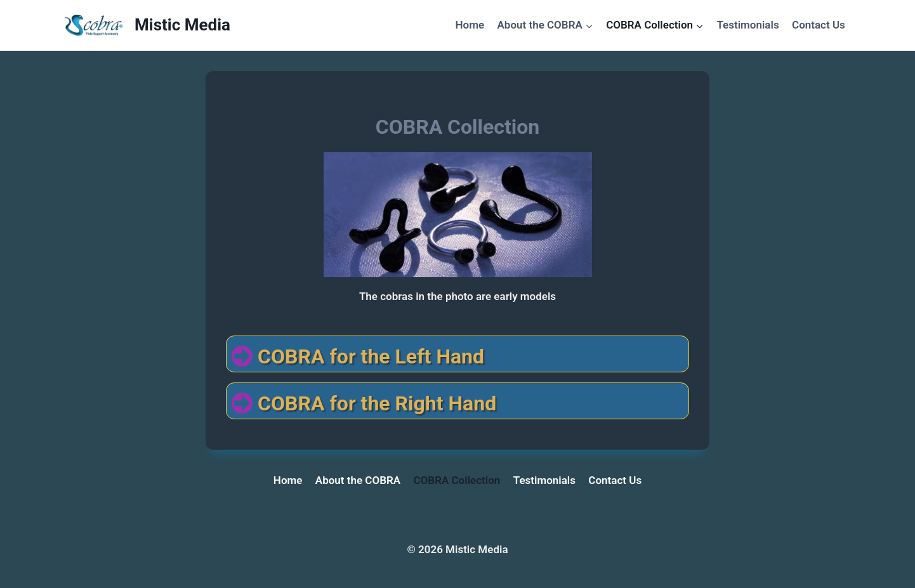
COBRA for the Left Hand (371, 356)
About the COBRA (358, 480)
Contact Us (819, 25)
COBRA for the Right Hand (377, 403)
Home (470, 25)
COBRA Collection (457, 480)
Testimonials (747, 25)
